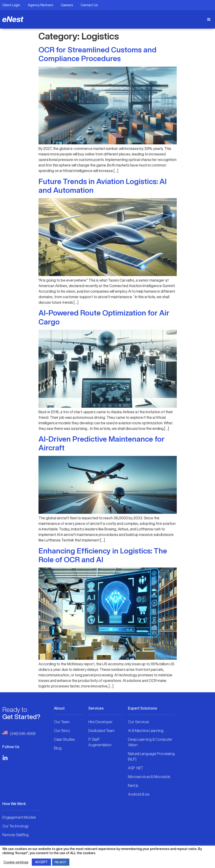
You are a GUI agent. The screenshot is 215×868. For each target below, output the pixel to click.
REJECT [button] (61, 862)
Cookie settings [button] (16, 862)
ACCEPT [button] (41, 862)
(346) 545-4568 (23, 734)
